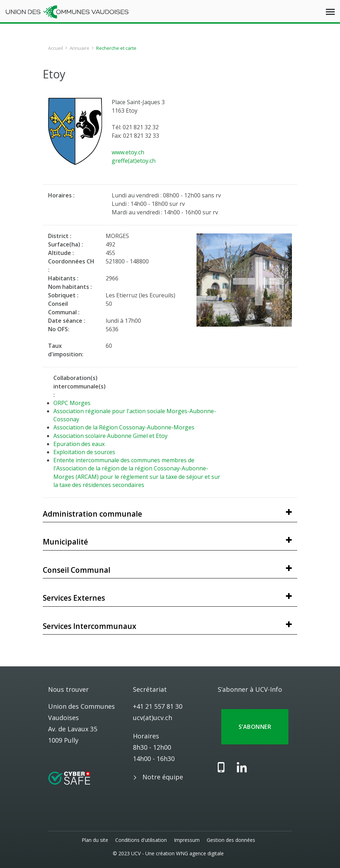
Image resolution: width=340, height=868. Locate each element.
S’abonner (255, 727)
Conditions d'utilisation (141, 840)
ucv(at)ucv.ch (153, 718)
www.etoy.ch (128, 152)
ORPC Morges (72, 403)
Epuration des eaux (79, 444)
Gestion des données (231, 840)
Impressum (187, 840)
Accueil (55, 48)
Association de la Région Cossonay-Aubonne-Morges (124, 427)
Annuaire (80, 48)
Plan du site (95, 840)
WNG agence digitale (200, 853)
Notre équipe (163, 777)
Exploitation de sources (84, 452)
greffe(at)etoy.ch (134, 161)
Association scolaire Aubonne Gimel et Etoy (110, 436)
